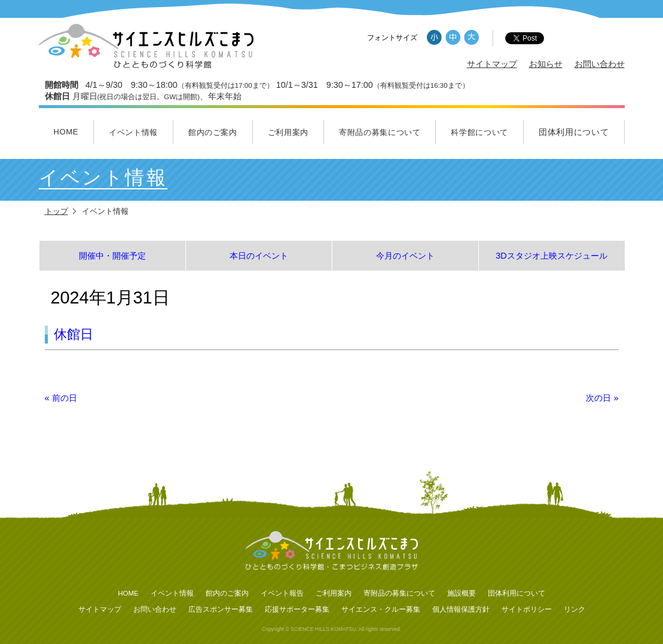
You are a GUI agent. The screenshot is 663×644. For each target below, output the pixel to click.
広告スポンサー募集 (221, 609)
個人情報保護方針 (461, 609)
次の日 (602, 398)
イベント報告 (282, 593)
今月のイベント (405, 256)
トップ (56, 211)
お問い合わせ (600, 64)
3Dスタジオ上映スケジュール (551, 256)
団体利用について (574, 132)
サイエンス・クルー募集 (381, 609)
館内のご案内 (213, 132)
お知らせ (546, 64)
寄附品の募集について (380, 132)
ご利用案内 (288, 132)
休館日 (74, 334)
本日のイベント (259, 256)
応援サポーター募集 (297, 609)
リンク (575, 609)
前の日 (61, 398)
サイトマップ (492, 64)
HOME (66, 132)
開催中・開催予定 (112, 256)
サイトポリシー (527, 609)
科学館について (479, 132)
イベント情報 (133, 132)
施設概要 (462, 593)
